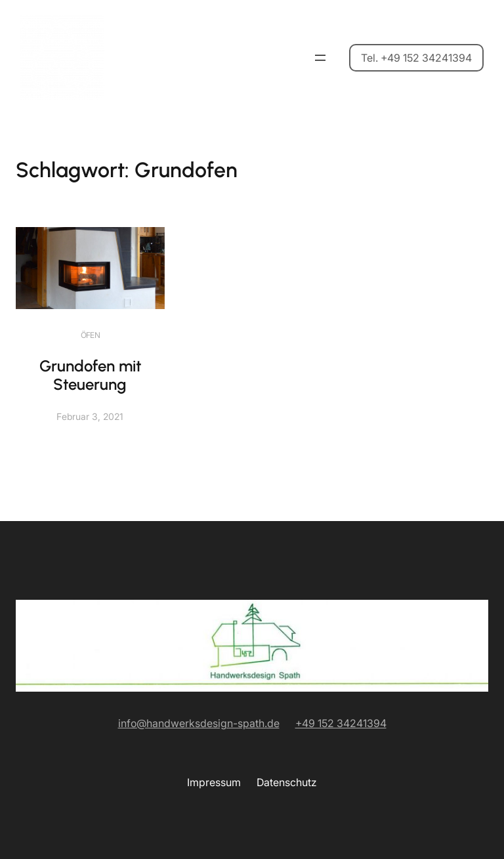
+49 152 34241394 (341, 723)
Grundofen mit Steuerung (90, 375)
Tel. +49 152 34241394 (416, 58)
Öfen (91, 335)
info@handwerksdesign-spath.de (199, 723)
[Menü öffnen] (320, 58)
